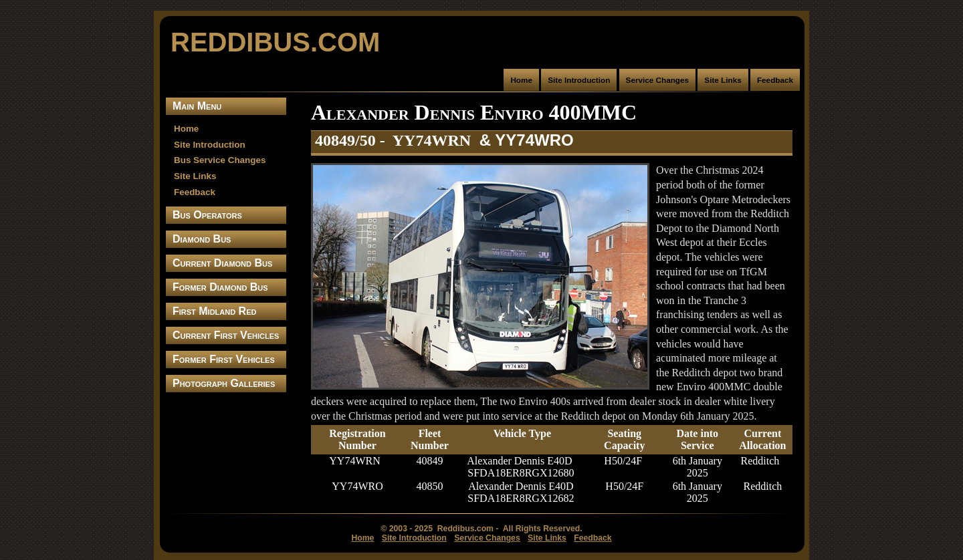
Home (521, 80)
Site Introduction (579, 80)
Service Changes (657, 80)
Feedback (775, 80)
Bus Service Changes (220, 160)
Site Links (723, 80)
